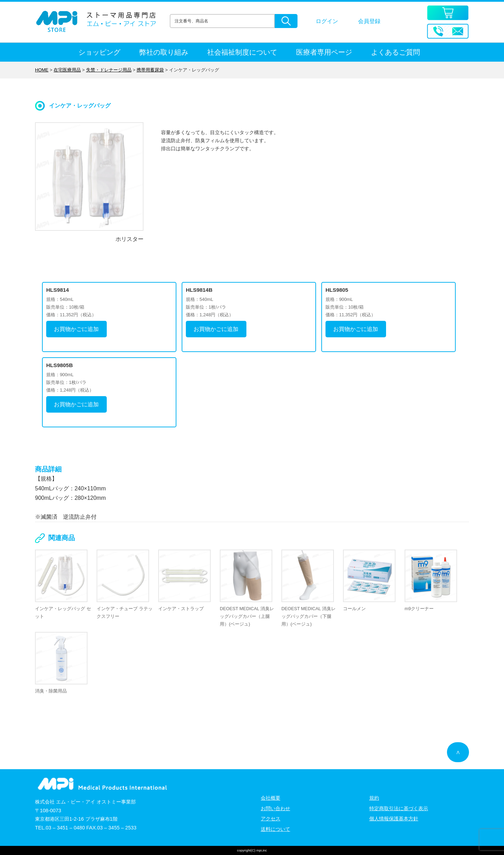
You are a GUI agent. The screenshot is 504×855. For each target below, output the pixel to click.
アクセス (271, 819)
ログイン (327, 21)
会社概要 (271, 798)
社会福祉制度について (242, 52)
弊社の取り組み (164, 52)
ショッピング (99, 52)
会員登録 (369, 21)
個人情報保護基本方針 (394, 819)
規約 (374, 798)
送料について (275, 829)
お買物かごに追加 (76, 329)
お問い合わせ (275, 808)
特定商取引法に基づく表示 (399, 808)
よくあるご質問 (395, 52)
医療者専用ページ (324, 52)
